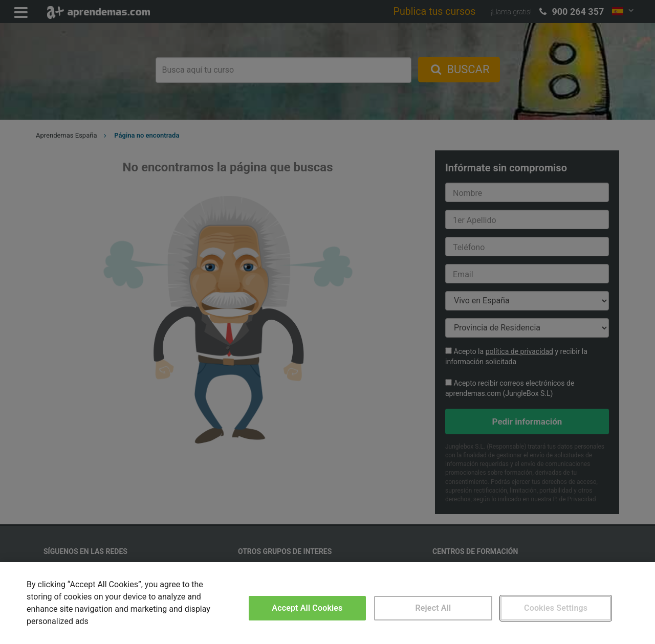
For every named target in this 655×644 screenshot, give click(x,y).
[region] (327, 603)
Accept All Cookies (307, 608)
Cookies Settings (556, 608)
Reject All (433, 608)
